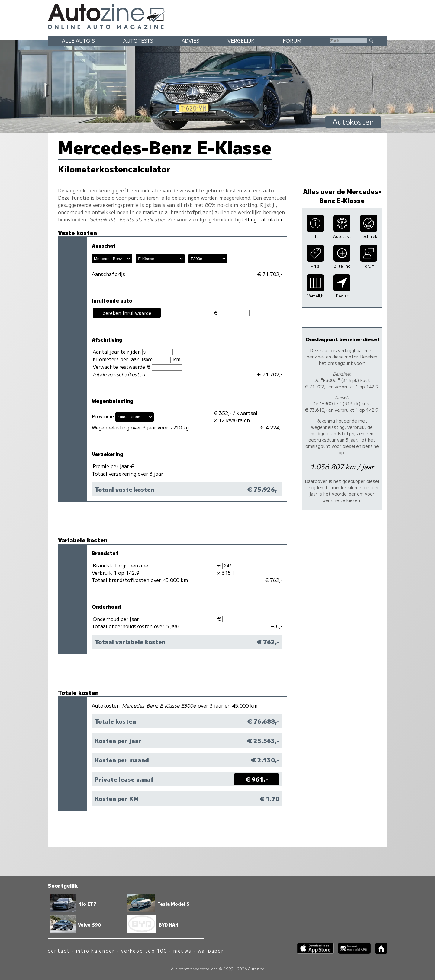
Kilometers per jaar (132, 359)
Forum (292, 40)
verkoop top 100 (144, 951)
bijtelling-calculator (259, 219)
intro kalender (95, 951)
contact (59, 951)
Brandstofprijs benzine (120, 565)
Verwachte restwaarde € (137, 367)
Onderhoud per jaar (116, 619)
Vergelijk (241, 40)
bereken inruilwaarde (127, 313)
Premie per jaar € (129, 466)
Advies (190, 40)
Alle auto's (78, 40)
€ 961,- (257, 779)
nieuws (182, 951)
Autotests (138, 40)
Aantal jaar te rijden (133, 352)
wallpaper (211, 951)
